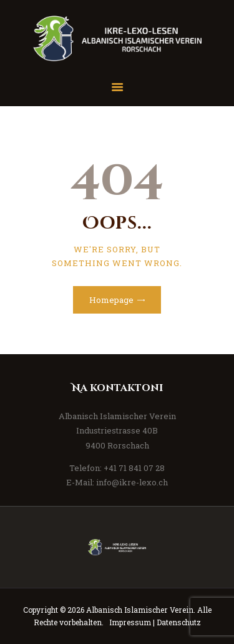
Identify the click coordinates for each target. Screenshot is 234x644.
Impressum (130, 622)
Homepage (111, 300)
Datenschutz (179, 622)
